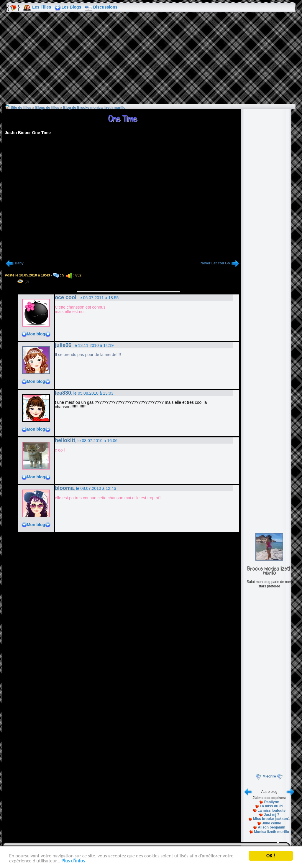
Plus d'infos (73, 861)
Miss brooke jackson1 (271, 819)
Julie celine (271, 823)
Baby (19, 263)
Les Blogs (72, 7)
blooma (64, 488)
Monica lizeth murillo (271, 832)
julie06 (63, 345)
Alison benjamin (271, 827)
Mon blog (36, 334)
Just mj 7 (272, 815)
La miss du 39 (271, 806)
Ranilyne (272, 802)
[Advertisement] (151, 62)
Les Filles (42, 7)
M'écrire (269, 776)
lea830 (63, 393)
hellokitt (65, 440)
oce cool (66, 297)
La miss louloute (271, 811)
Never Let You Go (215, 263)
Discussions (105, 7)
